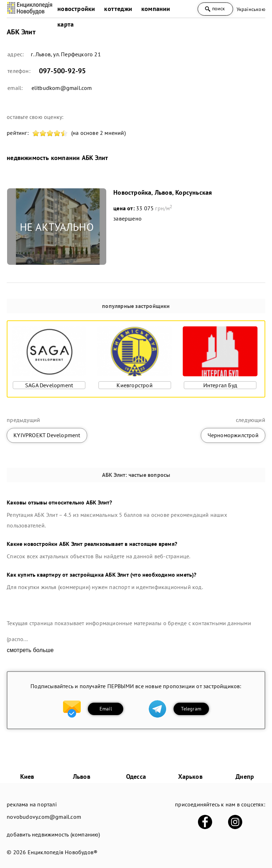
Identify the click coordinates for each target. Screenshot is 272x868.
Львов (82, 776)
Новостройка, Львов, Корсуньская (163, 192)
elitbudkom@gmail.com (62, 88)
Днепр (245, 776)
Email (106, 709)
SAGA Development (49, 385)
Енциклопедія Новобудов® (63, 852)
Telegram (191, 709)
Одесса (136, 776)
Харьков (190, 776)
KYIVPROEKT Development (47, 435)
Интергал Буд (220, 385)
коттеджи (118, 9)
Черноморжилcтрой (233, 435)
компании (156, 9)
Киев (27, 776)
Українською (251, 9)
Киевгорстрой (134, 385)
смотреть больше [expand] (30, 650)
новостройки (76, 9)
